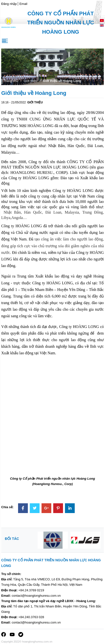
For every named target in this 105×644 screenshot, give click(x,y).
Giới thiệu (30, 81)
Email (23, 4)
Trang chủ (11, 81)
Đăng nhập (9, 4)
